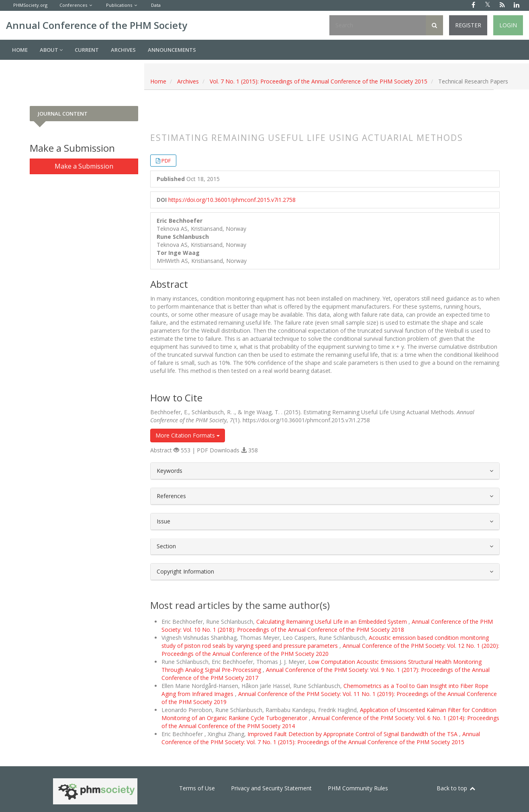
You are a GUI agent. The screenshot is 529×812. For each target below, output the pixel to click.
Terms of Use (197, 788)
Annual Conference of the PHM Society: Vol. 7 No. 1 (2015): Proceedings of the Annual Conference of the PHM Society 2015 (321, 738)
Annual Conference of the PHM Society (97, 25)
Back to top (456, 788)
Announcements (172, 50)
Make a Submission (84, 166)
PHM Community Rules (358, 788)
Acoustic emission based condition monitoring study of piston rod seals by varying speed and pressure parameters (325, 642)
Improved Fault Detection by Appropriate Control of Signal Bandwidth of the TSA (353, 734)
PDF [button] (166, 161)
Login (508, 25)
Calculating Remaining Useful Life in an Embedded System (332, 622)
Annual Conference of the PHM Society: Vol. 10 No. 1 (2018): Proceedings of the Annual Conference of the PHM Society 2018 (327, 626)
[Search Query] (378, 25)
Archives (123, 50)
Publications (119, 5)
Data (156, 5)
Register (468, 25)
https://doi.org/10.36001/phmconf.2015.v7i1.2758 (232, 200)
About (51, 50)
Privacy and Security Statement (271, 788)
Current (87, 50)
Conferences (73, 5)
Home (20, 50)
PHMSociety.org (30, 5)
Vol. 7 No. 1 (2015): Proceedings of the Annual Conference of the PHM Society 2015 (319, 81)
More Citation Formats (188, 435)
